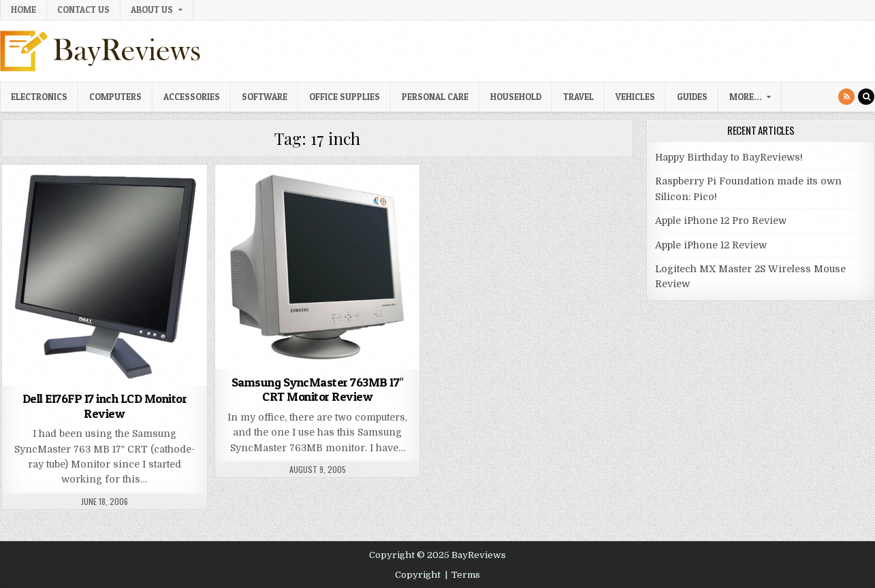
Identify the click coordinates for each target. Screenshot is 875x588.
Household (516, 97)
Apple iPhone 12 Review (711, 245)
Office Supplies (345, 97)
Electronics (39, 97)
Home (23, 10)
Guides (692, 97)
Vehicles (635, 97)
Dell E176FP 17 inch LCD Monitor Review (105, 406)
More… (745, 97)
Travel (578, 97)
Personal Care (435, 97)
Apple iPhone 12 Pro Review (721, 220)
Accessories (192, 97)
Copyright (418, 575)
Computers (115, 97)
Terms (466, 575)
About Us (152, 10)
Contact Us (83, 10)
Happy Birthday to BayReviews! (729, 157)
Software (265, 97)
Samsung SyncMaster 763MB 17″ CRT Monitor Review (317, 390)
